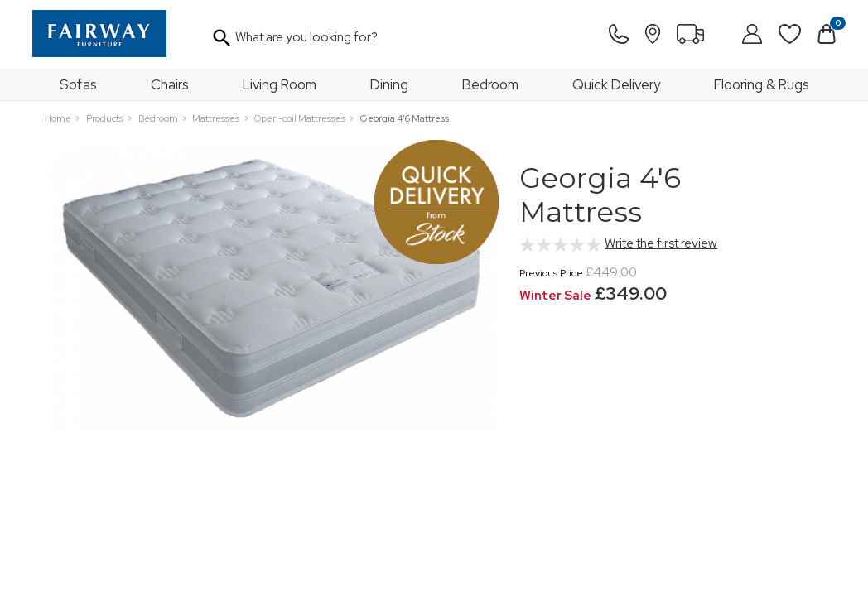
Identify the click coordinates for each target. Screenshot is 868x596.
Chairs (170, 84)
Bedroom (490, 84)
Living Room (280, 84)
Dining (389, 84)
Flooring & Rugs (762, 84)
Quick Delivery (616, 84)
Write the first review (661, 243)
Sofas (78, 84)
